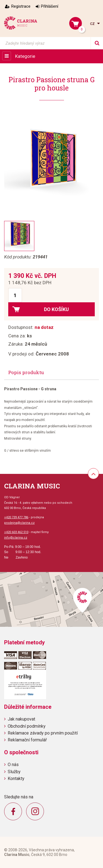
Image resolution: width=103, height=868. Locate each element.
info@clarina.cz (16, 538)
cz (93, 23)
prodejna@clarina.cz (19, 523)
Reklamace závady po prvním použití (43, 733)
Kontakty (16, 779)
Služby (14, 772)
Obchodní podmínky (27, 726)
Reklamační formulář (27, 740)
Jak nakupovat (21, 719)
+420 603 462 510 (16, 532)
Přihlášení (50, 6)
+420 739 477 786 (16, 517)
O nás (13, 765)
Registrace (21, 6)
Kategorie (25, 56)
